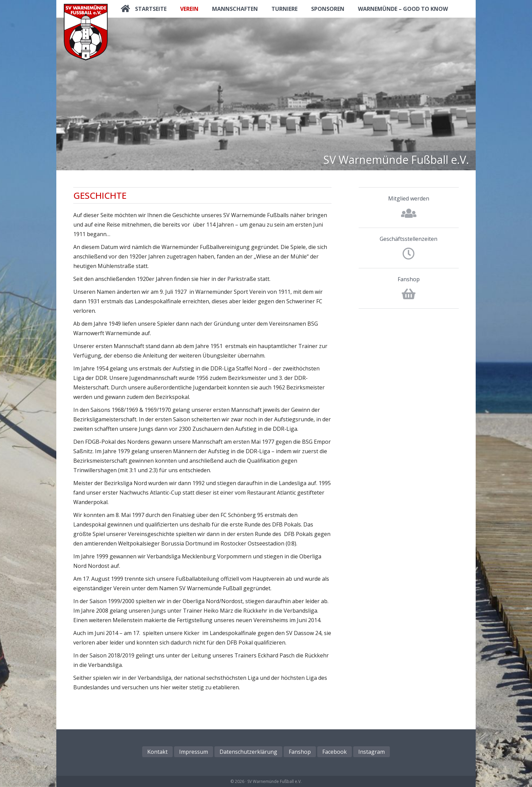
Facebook (335, 752)
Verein (189, 9)
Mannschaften (235, 9)
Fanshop (409, 279)
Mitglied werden (409, 198)
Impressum (194, 752)
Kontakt (157, 752)
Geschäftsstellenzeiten (408, 239)
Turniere (284, 9)
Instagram (372, 752)
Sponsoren (328, 9)
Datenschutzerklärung (248, 752)
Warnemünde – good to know (403, 9)
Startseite (151, 9)
